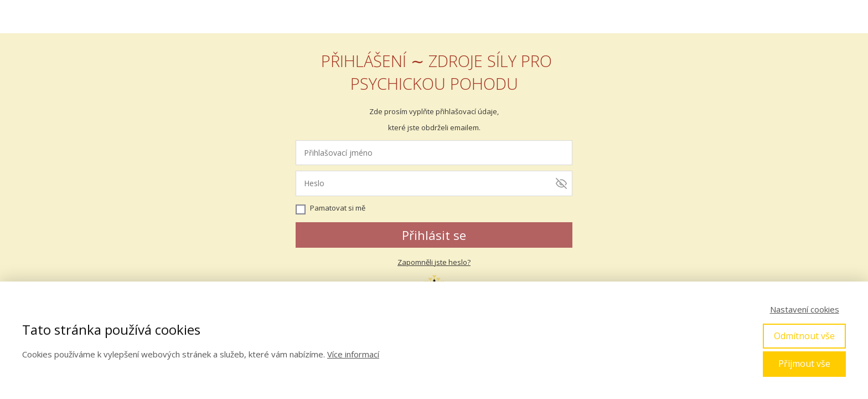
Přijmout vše (804, 364)
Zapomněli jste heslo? (434, 262)
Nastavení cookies (805, 309)
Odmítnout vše (804, 336)
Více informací (353, 354)
